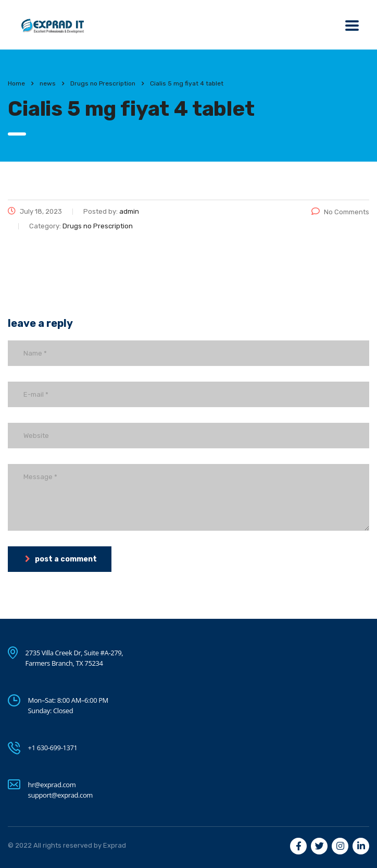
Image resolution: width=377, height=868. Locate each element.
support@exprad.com (60, 795)
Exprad (115, 845)
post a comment (61, 559)
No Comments (340, 212)
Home (16, 83)
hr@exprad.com (52, 785)
